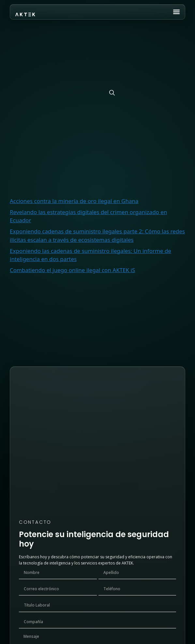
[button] (176, 12)
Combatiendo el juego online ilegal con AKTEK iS (72, 270)
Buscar (19, 131)
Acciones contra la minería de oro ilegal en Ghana (74, 201)
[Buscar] (112, 93)
